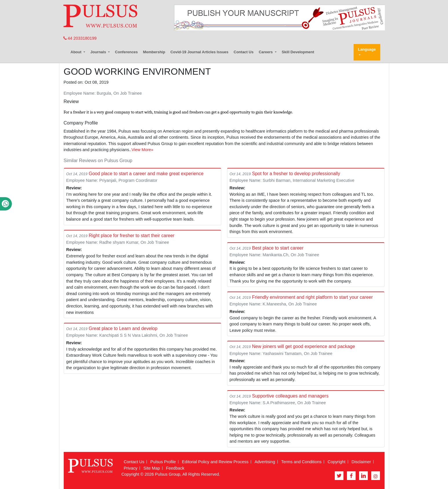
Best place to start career (278, 248)
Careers (266, 52)
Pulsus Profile (163, 462)
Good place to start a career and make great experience (146, 174)
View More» (142, 150)
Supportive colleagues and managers (290, 396)
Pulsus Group (168, 474)
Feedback (175, 468)
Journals (99, 52)
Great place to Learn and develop (123, 328)
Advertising (265, 462)
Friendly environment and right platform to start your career (312, 297)
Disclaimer (361, 462)
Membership (154, 52)
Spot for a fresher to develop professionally (296, 174)
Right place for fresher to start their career (131, 236)
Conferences (126, 52)
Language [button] (367, 49)
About (77, 52)
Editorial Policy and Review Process (215, 462)
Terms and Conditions (301, 462)
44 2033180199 (80, 38)
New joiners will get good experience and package (303, 346)
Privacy (130, 468)
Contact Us (244, 52)
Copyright (337, 462)
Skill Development (298, 52)
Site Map (152, 468)
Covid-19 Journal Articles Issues (199, 52)
